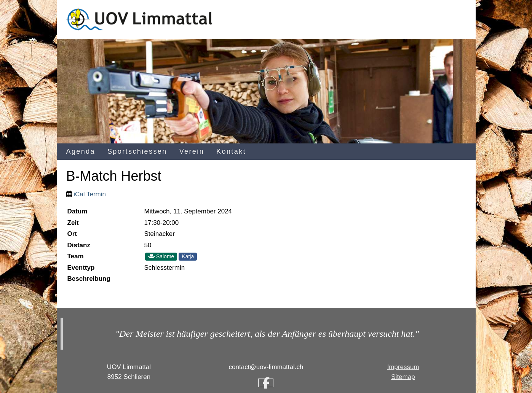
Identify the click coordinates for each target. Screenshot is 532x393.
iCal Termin (90, 194)
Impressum (403, 367)
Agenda (81, 151)
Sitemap (403, 377)
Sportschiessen (137, 151)
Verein (192, 151)
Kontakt (231, 151)
